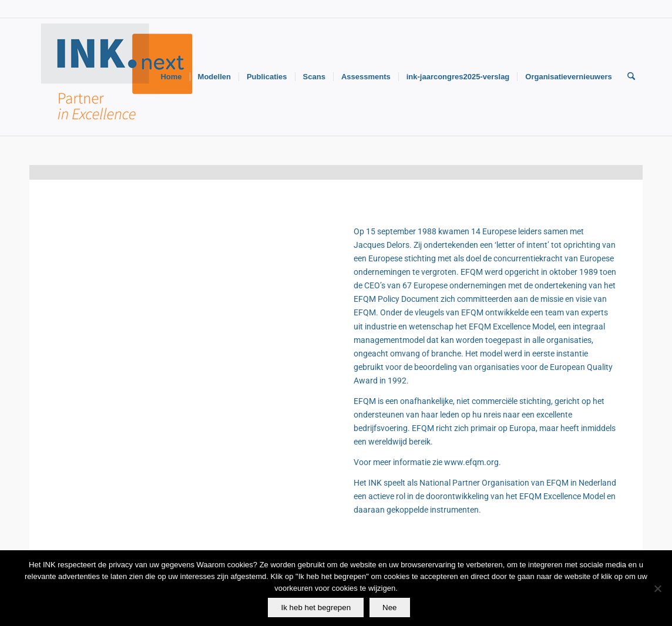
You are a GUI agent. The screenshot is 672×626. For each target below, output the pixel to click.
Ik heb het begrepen (316, 608)
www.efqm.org (471, 462)
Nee (389, 608)
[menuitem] (171, 77)
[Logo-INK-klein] (117, 77)
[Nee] (657, 588)
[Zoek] (631, 77)
